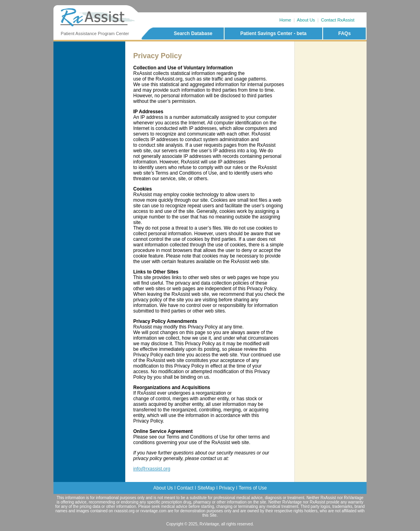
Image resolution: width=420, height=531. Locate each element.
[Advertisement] (331, 75)
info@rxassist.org (152, 469)
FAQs (344, 33)
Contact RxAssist (338, 20)
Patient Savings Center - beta (273, 33)
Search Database (193, 33)
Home (285, 20)
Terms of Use (253, 488)
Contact (185, 488)
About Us (306, 20)
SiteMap (206, 488)
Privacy (227, 488)
